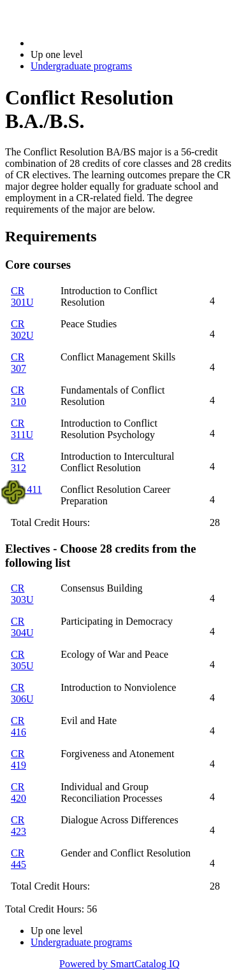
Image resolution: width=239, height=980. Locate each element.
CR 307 (18, 363)
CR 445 (18, 859)
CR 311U (22, 429)
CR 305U (22, 660)
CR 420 (18, 792)
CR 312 (18, 462)
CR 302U (22, 330)
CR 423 (18, 826)
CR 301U (22, 296)
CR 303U (22, 594)
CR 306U (22, 693)
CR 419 (18, 759)
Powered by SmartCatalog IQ (119, 964)
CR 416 (18, 726)
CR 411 (26, 489)
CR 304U (22, 627)
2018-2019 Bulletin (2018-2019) (97, 43)
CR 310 (18, 396)
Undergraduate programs (81, 66)
